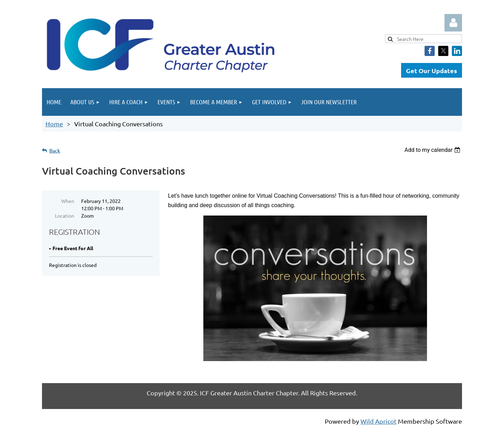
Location (65, 216)
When (68, 201)
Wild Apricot (379, 421)
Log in (453, 23)
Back (55, 151)
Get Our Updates (432, 71)
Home (54, 124)
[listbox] (433, 150)
